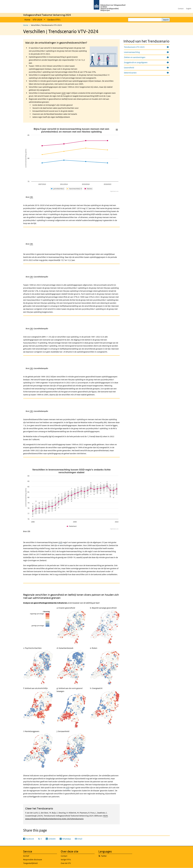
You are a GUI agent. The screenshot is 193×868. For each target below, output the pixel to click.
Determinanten (130, 73)
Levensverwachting (132, 52)
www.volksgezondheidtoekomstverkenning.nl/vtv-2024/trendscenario (54, 819)
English (189, 9)
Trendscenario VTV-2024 (134, 47)
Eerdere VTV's (54, 20)
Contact (181, 9)
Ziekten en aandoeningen (135, 57)
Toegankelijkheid (30, 863)
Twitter (104, 856)
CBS (31, 197)
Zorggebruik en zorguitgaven (136, 62)
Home (27, 20)
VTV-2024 (37, 20)
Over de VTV (66, 863)
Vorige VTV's (66, 860)
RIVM (105, 816)
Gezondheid (129, 68)
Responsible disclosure (33, 860)
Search (166, 20)
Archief (26, 856)
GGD (64, 93)
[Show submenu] (44, 20)
